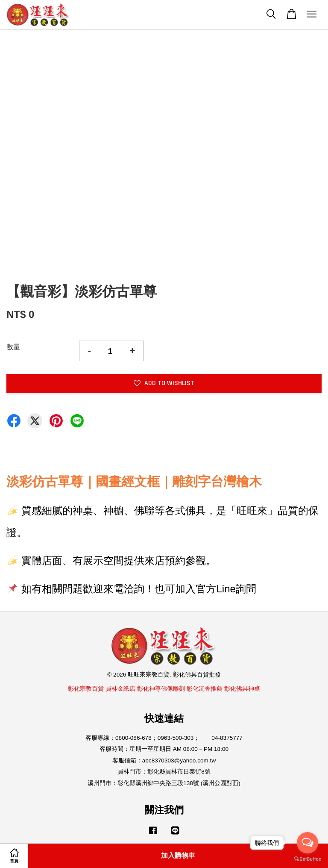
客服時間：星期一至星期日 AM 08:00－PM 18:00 (164, 749)
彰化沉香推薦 (205, 689)
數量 (13, 347)
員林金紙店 (120, 689)
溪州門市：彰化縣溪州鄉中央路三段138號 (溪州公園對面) (164, 783)
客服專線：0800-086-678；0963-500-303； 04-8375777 (164, 738)
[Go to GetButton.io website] (307, 859)
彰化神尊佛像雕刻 (161, 689)
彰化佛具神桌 (242, 689)
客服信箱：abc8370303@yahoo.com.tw (164, 761)
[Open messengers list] (307, 843)
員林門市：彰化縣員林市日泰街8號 (164, 772)
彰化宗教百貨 (86, 689)
